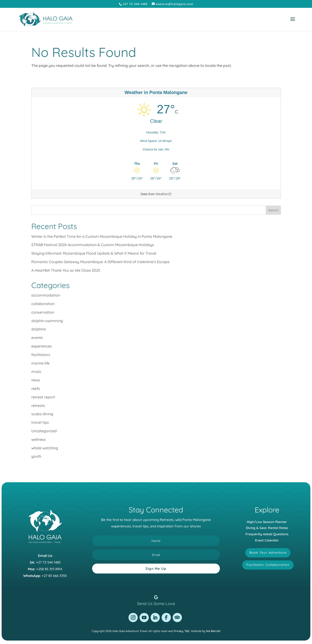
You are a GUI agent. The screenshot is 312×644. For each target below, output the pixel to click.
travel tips (40, 422)
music (36, 371)
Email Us (45, 556)
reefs (36, 388)
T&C (187, 631)
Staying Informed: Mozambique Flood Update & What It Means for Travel (94, 253)
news (36, 380)
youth (36, 456)
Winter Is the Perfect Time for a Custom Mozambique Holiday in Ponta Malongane (102, 236)
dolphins (39, 329)
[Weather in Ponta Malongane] (156, 163)
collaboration (43, 304)
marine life (40, 363)
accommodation (46, 295)
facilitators (41, 355)
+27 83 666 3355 (54, 576)
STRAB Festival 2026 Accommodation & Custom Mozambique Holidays (93, 245)
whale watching (45, 448)
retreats (38, 406)
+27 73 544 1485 (48, 562)
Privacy (178, 631)
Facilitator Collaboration (268, 565)
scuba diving (42, 414)
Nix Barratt (213, 631)
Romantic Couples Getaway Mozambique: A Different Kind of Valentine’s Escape (100, 262)
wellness (39, 439)
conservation (43, 312)
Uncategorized (44, 431)
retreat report (43, 397)
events (37, 338)
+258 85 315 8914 (49, 569)
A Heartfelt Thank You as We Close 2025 (66, 270)
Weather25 (163, 194)
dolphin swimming (47, 321)
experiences (42, 346)
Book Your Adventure (268, 553)
